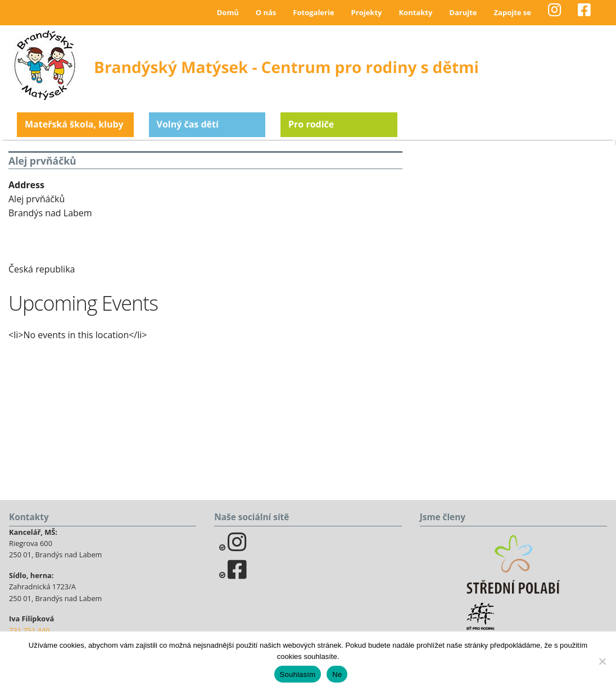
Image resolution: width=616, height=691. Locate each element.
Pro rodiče (311, 124)
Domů (228, 12)
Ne (337, 674)
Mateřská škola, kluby (74, 124)
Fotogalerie (313, 12)
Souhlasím (298, 674)
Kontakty (415, 12)
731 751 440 (30, 630)
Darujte (463, 12)
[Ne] (602, 661)
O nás (266, 12)
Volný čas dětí (188, 124)
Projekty (367, 12)
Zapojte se (513, 12)
